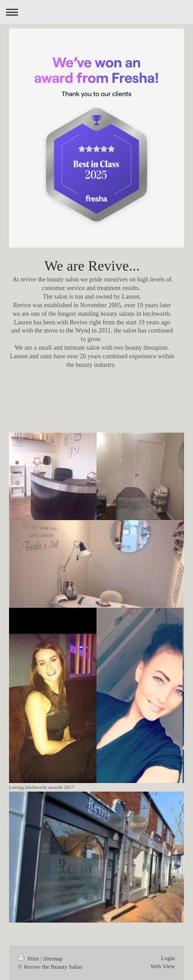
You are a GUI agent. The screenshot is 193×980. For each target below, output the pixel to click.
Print (29, 959)
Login (168, 958)
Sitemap (53, 959)
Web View (163, 966)
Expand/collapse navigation (96, 12)
